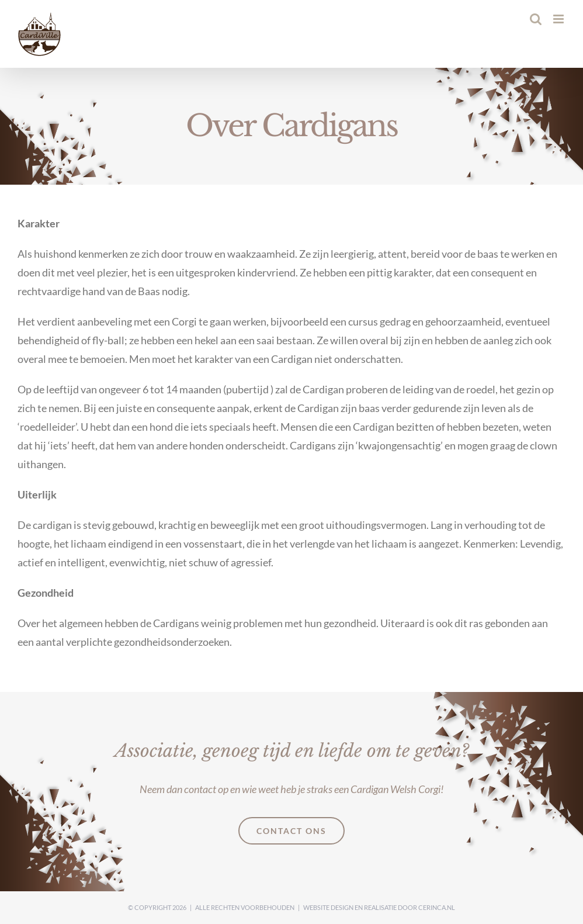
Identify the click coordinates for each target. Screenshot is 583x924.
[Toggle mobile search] (536, 19)
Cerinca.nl (437, 907)
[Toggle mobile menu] (559, 19)
